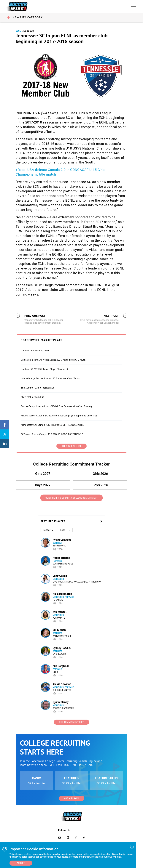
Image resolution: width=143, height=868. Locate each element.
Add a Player (72, 798)
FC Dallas (58, 600)
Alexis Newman (62, 684)
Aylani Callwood (62, 540)
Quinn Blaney (61, 702)
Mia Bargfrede (61, 666)
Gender (46, 530)
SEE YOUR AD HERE (71, 446)
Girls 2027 (43, 474)
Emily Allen (59, 630)
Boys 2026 (100, 485)
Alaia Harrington (62, 594)
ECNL (18, 31)
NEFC (55, 672)
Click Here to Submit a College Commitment (72, 498)
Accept (21, 863)
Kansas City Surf (62, 636)
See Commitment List (71, 722)
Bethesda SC (59, 546)
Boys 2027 (43, 485)
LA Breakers (59, 654)
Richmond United (62, 690)
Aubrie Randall (61, 558)
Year (62, 530)
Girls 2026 (100, 474)
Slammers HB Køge (63, 564)
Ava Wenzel (59, 612)
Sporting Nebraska (63, 708)
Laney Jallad (60, 576)
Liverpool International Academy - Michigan (77, 582)
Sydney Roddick (62, 648)
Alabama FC (59, 618)
